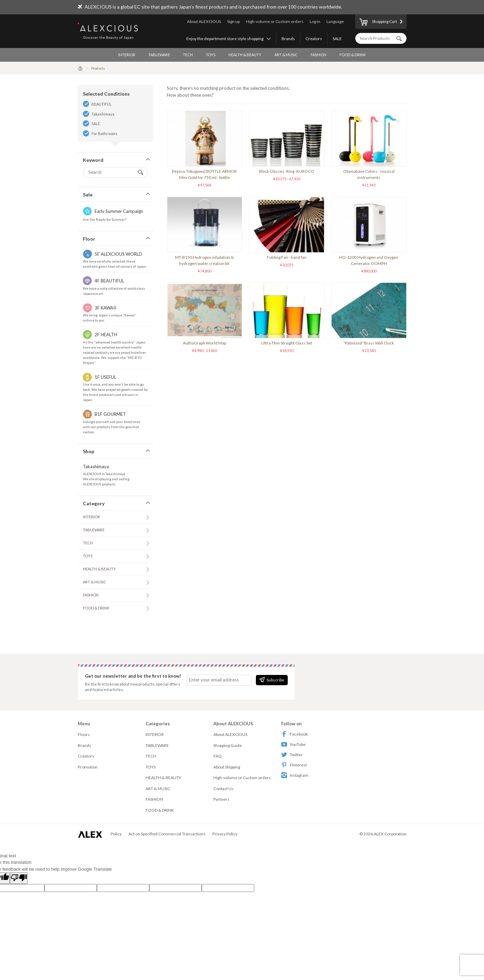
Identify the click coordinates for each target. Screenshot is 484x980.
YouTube (293, 744)
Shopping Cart (378, 23)
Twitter (292, 755)
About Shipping (227, 767)
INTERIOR (127, 55)
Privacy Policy (225, 834)
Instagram (295, 775)
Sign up (233, 21)
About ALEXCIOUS (204, 21)
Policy (116, 834)
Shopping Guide (228, 745)
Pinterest (294, 765)
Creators (314, 39)
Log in (315, 21)
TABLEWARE (159, 55)
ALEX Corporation (390, 834)
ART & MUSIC (286, 55)
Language (335, 21)
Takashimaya (103, 114)
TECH (188, 55)
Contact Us (224, 789)
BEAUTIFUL (102, 104)
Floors (84, 734)
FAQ (218, 756)
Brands (288, 39)
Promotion (88, 767)
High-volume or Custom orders (275, 21)
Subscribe (272, 680)
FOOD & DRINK (353, 55)
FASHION (319, 55)
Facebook (294, 734)
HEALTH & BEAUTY (245, 55)
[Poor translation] (19, 878)
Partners (221, 799)
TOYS (211, 55)
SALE (337, 39)
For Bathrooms (104, 134)
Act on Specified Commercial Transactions (167, 834)
